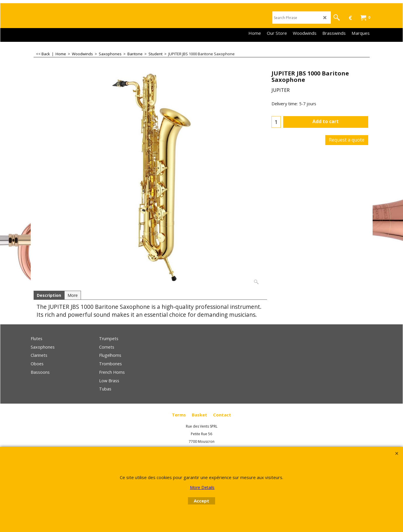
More (73, 295)
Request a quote (347, 140)
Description (49, 295)
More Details (202, 487)
